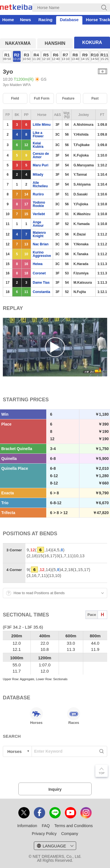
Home (8, 20)
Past (95, 98)
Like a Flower (38, 135)
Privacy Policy (44, 834)
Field (15, 98)
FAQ (46, 826)
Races (74, 716)
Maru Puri (40, 165)
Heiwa (38, 264)
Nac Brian (41, 244)
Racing (45, 20)
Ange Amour (38, 224)
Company (70, 834)
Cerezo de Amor (41, 155)
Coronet (39, 273)
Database (69, 20)
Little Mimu (42, 125)
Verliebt (39, 214)
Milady (38, 175)
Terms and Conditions (74, 826)
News (26, 20)
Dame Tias (41, 283)
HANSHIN (55, 43)
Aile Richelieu (40, 184)
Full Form (42, 98)
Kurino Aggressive (42, 254)
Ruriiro (38, 194)
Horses (36, 716)
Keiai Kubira (38, 145)
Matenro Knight (39, 234)
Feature (68, 98)
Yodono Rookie (39, 204)
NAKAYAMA (18, 43)
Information (27, 826)
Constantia (41, 292)
